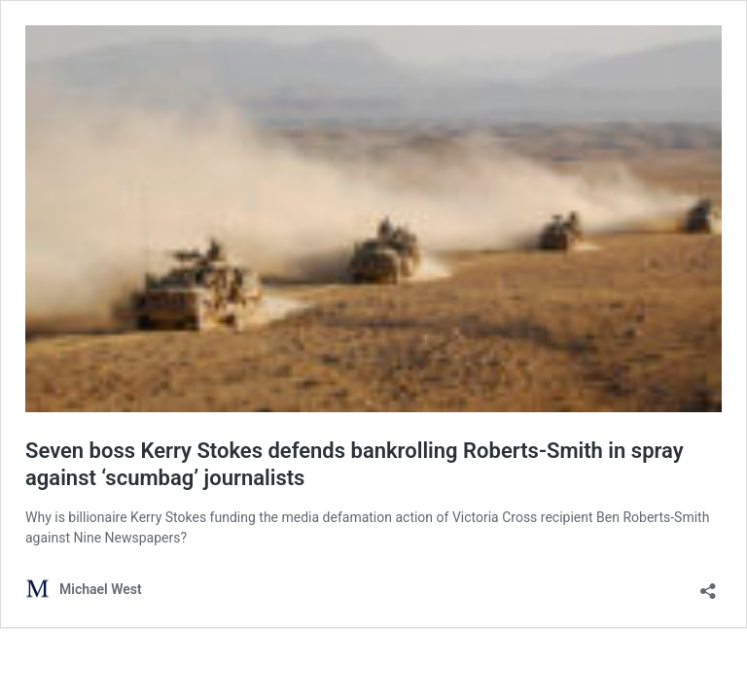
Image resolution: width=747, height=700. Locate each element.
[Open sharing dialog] (708, 585)
